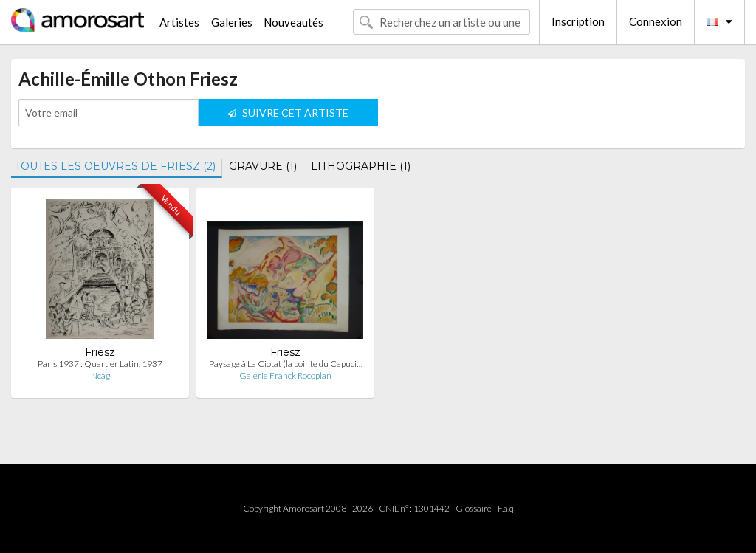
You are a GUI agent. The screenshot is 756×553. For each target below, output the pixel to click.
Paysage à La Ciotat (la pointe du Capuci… (286, 364)
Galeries (232, 22)
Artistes (179, 22)
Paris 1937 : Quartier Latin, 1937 (100, 364)
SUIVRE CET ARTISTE (288, 113)
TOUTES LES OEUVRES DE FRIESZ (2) (115, 166)
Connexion (656, 21)
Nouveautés (293, 22)
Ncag (100, 375)
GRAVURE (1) (263, 166)
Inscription (578, 21)
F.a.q (506, 508)
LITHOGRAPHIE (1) (361, 166)
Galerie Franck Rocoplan (285, 375)
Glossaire (474, 508)
